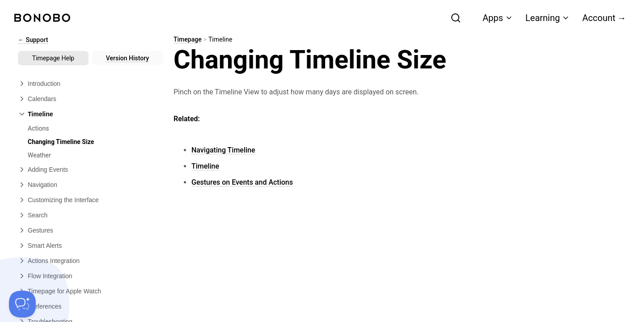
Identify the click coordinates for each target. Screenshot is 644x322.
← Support (33, 40)
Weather (39, 155)
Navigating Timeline (223, 150)
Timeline (205, 166)
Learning (548, 18)
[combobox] (407, 18)
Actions (38, 128)
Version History (127, 58)
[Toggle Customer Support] (22, 304)
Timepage (188, 39)
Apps (498, 18)
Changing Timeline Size (61, 142)
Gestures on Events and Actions (242, 182)
